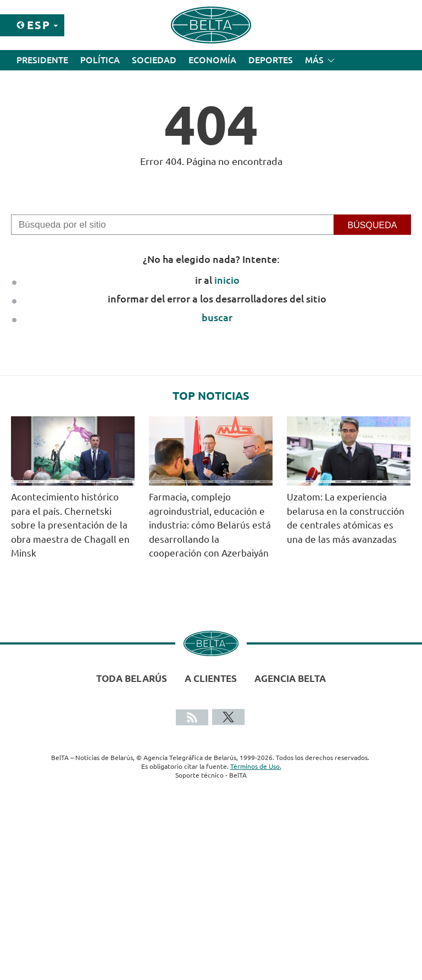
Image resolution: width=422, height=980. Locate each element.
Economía (212, 60)
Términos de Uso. (256, 766)
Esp (39, 25)
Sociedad (154, 60)
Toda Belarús (132, 678)
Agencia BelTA (290, 678)
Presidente (42, 60)
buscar (217, 317)
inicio (227, 280)
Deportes (271, 60)
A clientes (211, 678)
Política (100, 60)
